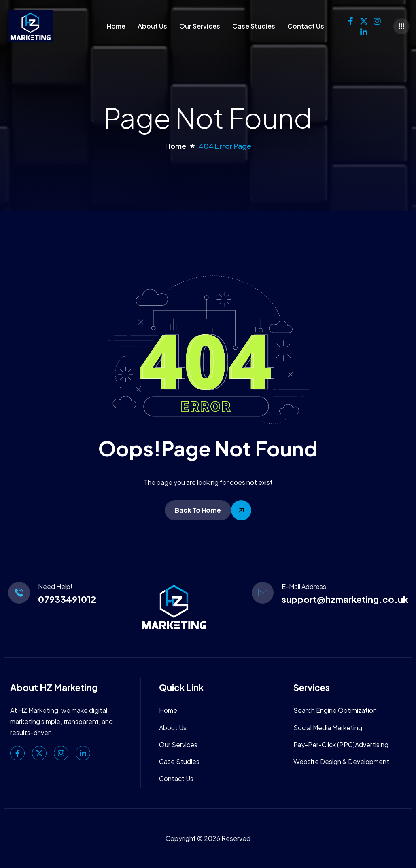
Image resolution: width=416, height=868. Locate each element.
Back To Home (198, 510)
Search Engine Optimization (335, 710)
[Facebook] (350, 19)
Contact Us (306, 26)
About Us (152, 26)
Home (116, 26)
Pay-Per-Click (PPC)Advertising (341, 744)
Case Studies (254, 26)
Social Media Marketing (328, 728)
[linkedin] (364, 30)
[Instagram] (377, 19)
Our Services (200, 26)
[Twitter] (364, 19)
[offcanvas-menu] (401, 26)
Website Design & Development (341, 761)
